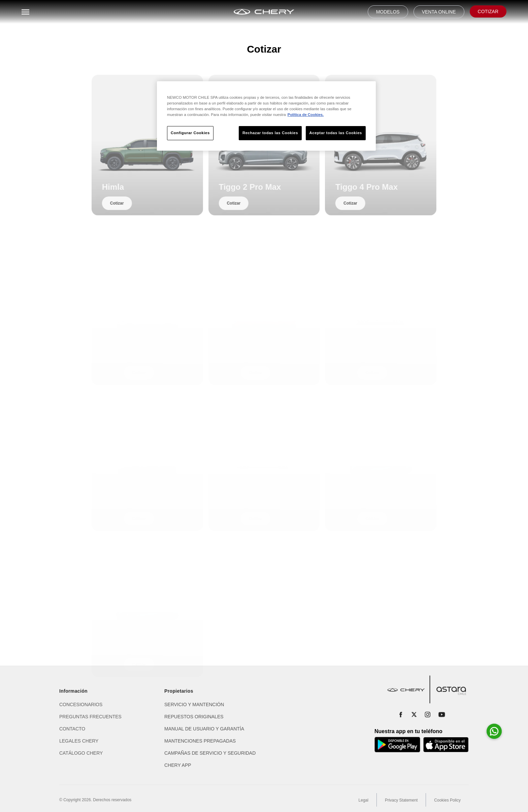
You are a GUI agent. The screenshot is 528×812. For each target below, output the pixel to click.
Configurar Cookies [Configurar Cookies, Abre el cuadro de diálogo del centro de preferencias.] (190, 133)
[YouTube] (442, 715)
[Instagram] (428, 715)
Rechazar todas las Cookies (270, 133)
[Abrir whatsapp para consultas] (494, 731)
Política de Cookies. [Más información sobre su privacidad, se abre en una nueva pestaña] (306, 115)
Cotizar (124, 213)
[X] (414, 715)
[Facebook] (401, 715)
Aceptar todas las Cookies (336, 133)
